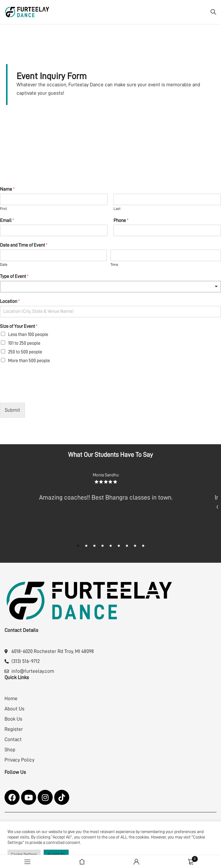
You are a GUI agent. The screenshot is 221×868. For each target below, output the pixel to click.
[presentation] (46, 393)
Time (114, 265)
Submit (12, 410)
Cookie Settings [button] (24, 854)
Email (7, 220)
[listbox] (110, 287)
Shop (10, 750)
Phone (121, 220)
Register (14, 729)
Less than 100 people (28, 334)
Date (4, 265)
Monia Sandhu (106, 475)
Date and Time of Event (24, 245)
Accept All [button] (56, 854)
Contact (13, 739)
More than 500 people (29, 361)
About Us (14, 709)
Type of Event (14, 276)
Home (11, 699)
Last (117, 209)
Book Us (13, 719)
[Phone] (167, 230)
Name (7, 189)
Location (10, 301)
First (3, 209)
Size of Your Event (19, 326)
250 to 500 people (25, 352)
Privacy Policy (19, 760)
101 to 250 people (24, 343)
